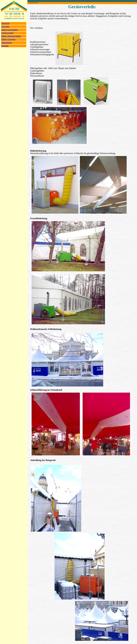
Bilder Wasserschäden (11, 36)
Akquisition (7, 43)
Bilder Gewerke (8, 39)
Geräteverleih (7, 33)
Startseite (5, 23)
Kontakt (5, 46)
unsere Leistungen (9, 30)
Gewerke (5, 27)
